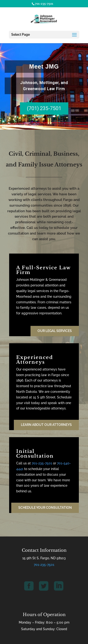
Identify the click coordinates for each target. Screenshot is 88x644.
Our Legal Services (55, 331)
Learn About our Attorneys (46, 425)
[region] (44, 86)
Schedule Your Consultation (45, 508)
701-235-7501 (42, 463)
